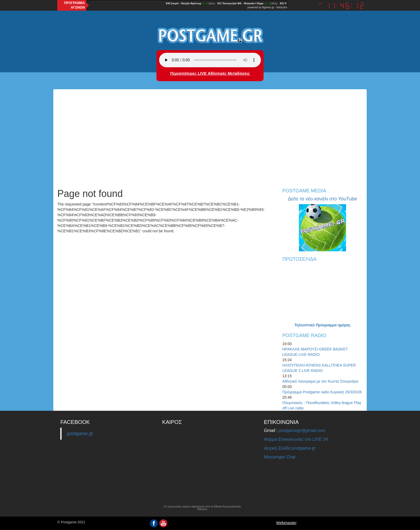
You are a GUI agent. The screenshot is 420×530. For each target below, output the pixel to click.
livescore (282, 7)
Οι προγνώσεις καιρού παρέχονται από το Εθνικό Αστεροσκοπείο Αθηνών (202, 508)
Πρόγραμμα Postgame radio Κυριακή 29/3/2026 (322, 392)
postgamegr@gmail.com (302, 430)
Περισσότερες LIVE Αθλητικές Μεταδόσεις (210, 73)
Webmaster (286, 523)
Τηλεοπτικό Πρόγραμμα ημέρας (322, 325)
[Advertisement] (210, 143)
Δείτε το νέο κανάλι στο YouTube (322, 199)
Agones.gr (268, 7)
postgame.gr (80, 434)
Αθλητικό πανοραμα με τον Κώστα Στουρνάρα (320, 381)
